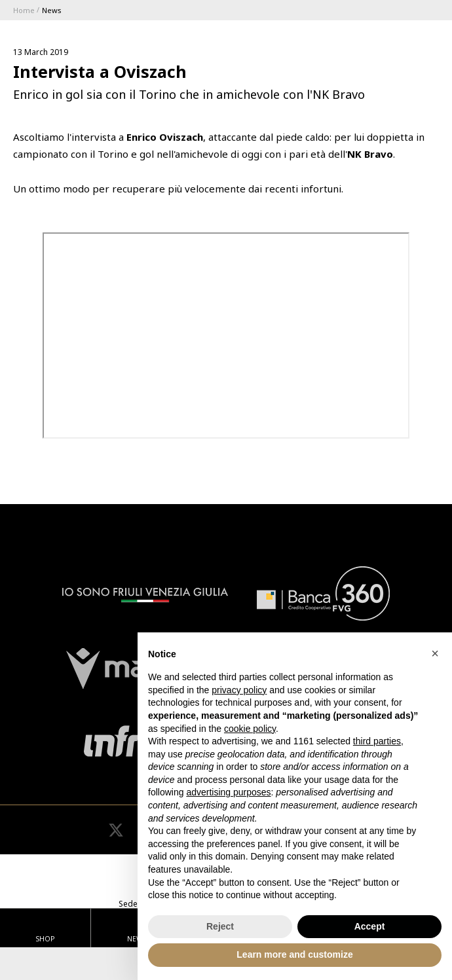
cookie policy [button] (250, 729)
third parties (377, 741)
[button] (435, 653)
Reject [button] (220, 926)
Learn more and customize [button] (294, 954)
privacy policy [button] (239, 690)
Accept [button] (370, 926)
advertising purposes (228, 792)
